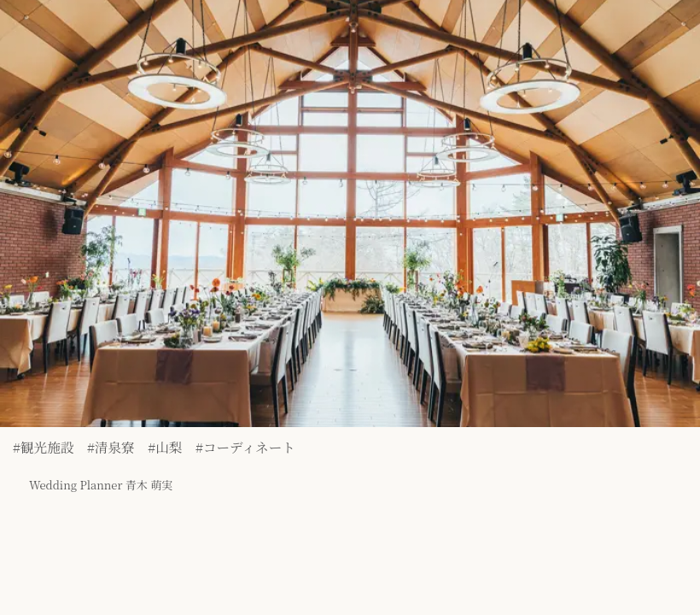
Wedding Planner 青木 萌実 (85, 475)
